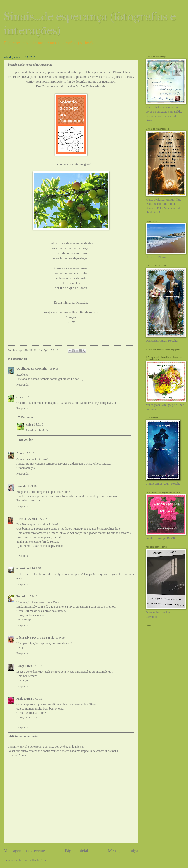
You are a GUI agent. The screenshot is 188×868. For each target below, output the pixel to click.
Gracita (21, 486)
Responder (23, 385)
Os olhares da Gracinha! (32, 369)
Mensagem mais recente (24, 851)
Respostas (27, 417)
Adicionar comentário (23, 736)
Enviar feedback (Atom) (34, 860)
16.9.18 (36, 568)
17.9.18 (33, 596)
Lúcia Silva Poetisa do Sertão (35, 638)
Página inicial (77, 851)
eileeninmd (23, 568)
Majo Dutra (24, 699)
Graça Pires (24, 666)
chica (20, 397)
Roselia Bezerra (27, 519)
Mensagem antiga (123, 851)
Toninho (22, 596)
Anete (20, 453)
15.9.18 (54, 369)
